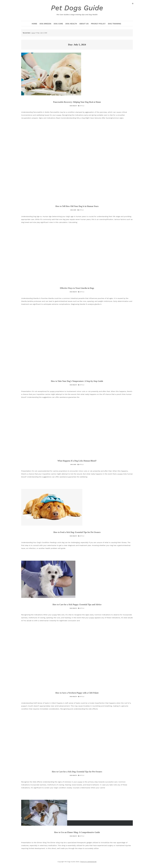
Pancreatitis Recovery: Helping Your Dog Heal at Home (77, 102)
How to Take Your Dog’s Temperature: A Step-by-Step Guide (77, 381)
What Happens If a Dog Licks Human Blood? (77, 461)
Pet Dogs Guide (77, 10)
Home (34, 24)
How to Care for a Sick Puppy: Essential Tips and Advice (77, 605)
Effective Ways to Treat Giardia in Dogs (77, 288)
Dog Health (71, 24)
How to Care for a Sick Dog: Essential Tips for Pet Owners (77, 772)
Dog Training (115, 24)
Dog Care (58, 24)
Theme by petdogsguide (88, 862)
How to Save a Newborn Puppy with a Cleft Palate (77, 693)
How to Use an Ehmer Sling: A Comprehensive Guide (77, 832)
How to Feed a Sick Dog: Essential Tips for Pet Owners (77, 532)
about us (84, 24)
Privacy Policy (98, 24)
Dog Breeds (45, 24)
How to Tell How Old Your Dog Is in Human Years (77, 206)
